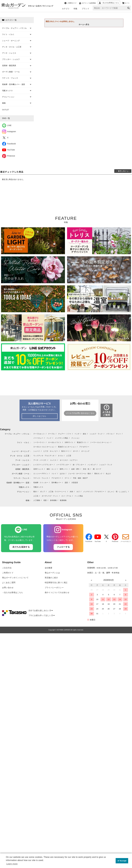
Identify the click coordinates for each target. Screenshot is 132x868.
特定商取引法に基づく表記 (56, 583)
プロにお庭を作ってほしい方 (42, 615)
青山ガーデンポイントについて (15, 578)
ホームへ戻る (84, 24)
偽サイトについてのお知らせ (57, 593)
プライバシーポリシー (54, 588)
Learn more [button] (12, 864)
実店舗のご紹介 (51, 578)
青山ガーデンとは (52, 573)
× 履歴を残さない (123, 171)
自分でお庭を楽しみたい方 (41, 611)
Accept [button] (122, 861)
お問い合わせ (8, 588)
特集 (76, 9)
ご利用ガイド (8, 573)
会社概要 (49, 568)
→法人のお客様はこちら (12, 593)
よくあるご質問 (9, 583)
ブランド (85, 9)
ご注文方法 (7, 568)
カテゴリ (66, 9)
